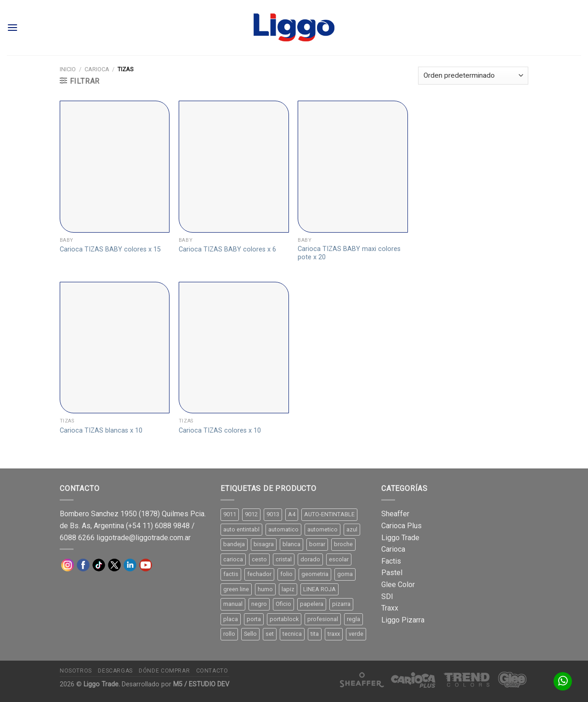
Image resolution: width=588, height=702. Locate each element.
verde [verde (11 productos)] (356, 634)
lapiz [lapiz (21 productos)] (288, 589)
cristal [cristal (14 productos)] (284, 559)
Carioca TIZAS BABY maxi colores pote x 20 (349, 253)
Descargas (115, 671)
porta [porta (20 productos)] (254, 619)
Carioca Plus (401, 526)
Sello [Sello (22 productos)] (250, 634)
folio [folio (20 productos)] (286, 574)
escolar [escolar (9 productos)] (339, 559)
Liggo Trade (400, 538)
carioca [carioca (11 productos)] (233, 559)
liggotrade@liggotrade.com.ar (144, 538)
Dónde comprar (164, 671)
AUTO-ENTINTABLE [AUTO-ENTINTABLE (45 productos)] (329, 514)
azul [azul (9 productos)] (352, 529)
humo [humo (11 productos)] (265, 589)
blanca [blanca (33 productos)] (291, 544)
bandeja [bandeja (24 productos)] (234, 544)
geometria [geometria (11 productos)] (315, 574)
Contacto (212, 671)
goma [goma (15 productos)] (345, 574)
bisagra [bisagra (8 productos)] (264, 544)
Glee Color (398, 585)
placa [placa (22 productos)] (231, 619)
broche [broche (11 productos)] (343, 544)
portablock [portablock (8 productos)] (284, 619)
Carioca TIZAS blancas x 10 (101, 431)
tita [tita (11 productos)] (315, 634)
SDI (387, 596)
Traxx (390, 608)
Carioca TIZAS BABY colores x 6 (227, 249)
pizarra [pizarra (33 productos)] (341, 604)
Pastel (392, 573)
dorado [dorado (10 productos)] (310, 559)
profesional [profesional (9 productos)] (323, 619)
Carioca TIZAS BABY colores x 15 (110, 249)
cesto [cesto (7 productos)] (259, 559)
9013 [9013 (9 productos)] (273, 514)
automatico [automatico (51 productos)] (283, 529)
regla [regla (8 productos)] (353, 619)
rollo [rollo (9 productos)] (229, 634)
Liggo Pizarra (403, 620)
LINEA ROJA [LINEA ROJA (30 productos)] (319, 589)
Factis (391, 561)
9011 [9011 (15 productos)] (230, 514)
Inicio (68, 69)
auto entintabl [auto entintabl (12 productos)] (241, 529)
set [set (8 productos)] (270, 634)
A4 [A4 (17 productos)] (292, 514)
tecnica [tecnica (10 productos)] (292, 634)
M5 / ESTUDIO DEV (201, 684)
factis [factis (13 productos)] (231, 574)
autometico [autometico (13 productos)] (322, 529)
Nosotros (76, 671)
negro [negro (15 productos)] (259, 604)
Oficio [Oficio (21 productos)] (283, 604)
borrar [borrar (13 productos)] (317, 544)
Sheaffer (395, 514)
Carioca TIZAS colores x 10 (220, 431)
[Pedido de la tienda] (473, 76)
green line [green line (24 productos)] (236, 589)
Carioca (97, 69)
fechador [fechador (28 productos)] (259, 574)
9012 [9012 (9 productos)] (251, 514)
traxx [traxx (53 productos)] (334, 634)
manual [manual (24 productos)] (233, 604)
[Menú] (12, 27)
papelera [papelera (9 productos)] (312, 604)
